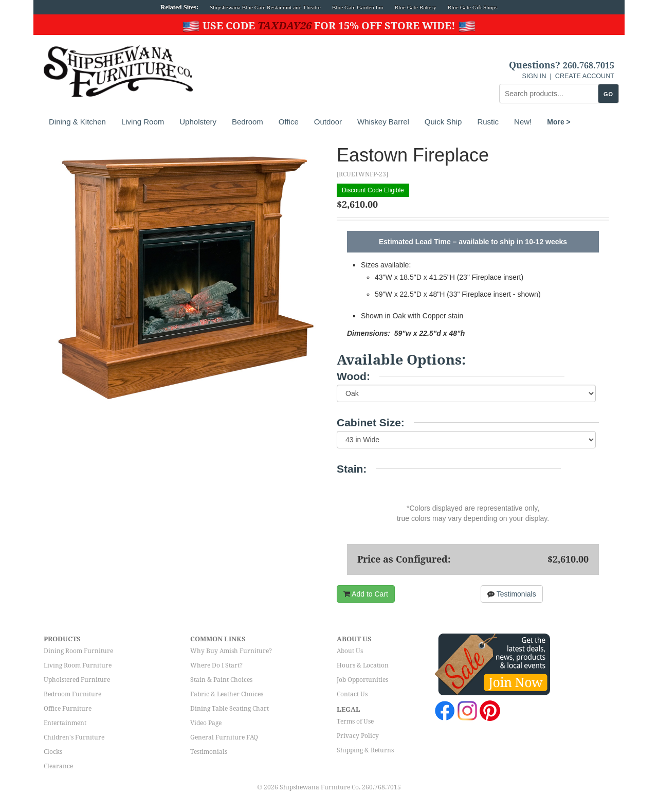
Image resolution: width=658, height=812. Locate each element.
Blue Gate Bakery (415, 7)
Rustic (488, 122)
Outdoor (328, 122)
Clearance (58, 766)
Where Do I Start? (216, 665)
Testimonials (512, 594)
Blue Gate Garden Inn (358, 7)
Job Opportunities (362, 680)
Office (289, 122)
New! (523, 122)
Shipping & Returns (365, 750)
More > (559, 122)
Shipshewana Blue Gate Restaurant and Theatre (265, 7)
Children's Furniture (74, 737)
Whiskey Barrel (383, 122)
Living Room (143, 122)
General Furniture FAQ (224, 737)
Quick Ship (443, 122)
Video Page (206, 723)
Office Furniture (68, 709)
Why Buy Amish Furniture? (231, 651)
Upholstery (198, 122)
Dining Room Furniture (78, 651)
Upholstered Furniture (77, 680)
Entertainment (65, 723)
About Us (350, 651)
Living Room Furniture (78, 665)
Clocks (53, 752)
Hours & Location (363, 665)
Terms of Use (355, 721)
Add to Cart (366, 594)
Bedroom (248, 122)
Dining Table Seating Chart (230, 709)
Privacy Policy (358, 736)
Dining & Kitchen (77, 122)
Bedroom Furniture (72, 694)
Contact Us (352, 694)
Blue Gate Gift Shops (472, 7)
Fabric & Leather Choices (227, 694)
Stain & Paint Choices (221, 680)
